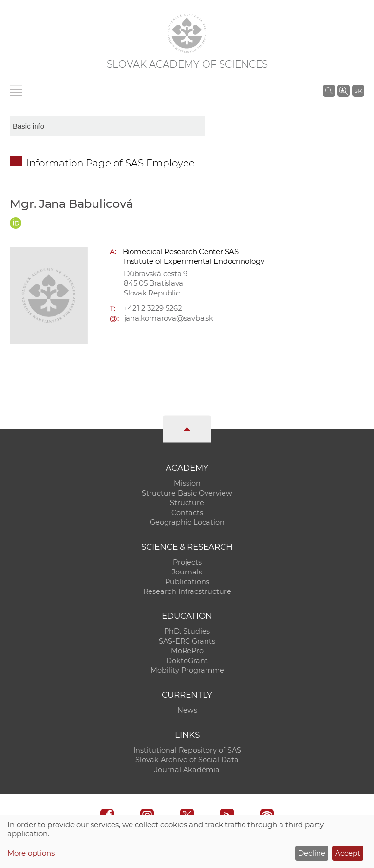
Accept (348, 853)
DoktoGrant (187, 661)
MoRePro (187, 651)
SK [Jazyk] (358, 91)
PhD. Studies (187, 631)
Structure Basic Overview (187, 493)
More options (31, 853)
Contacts (187, 513)
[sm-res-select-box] (107, 126)
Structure (187, 503)
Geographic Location (187, 522)
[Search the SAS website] (329, 91)
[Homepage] (187, 33)
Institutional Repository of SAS (187, 750)
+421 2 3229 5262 (153, 308)
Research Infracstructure (187, 591)
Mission (187, 483)
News (187, 710)
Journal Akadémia (187, 770)
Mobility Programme (187, 670)
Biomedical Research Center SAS (181, 251)
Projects (187, 562)
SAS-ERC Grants (187, 641)
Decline (312, 853)
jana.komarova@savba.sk (169, 318)
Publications (187, 582)
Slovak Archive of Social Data (187, 760)
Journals (187, 572)
